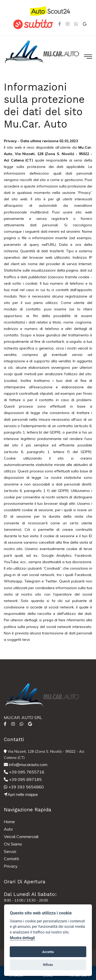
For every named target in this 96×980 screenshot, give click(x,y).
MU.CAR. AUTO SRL (23, 717)
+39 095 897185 (23, 779)
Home (9, 822)
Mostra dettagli (22, 938)
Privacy (11, 866)
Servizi (10, 851)
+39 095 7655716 (24, 772)
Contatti (11, 859)
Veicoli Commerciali (21, 837)
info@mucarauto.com (26, 765)
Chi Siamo (13, 844)
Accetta (48, 952)
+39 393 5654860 (24, 787)
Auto (8, 829)
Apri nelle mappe (21, 794)
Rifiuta (48, 965)
